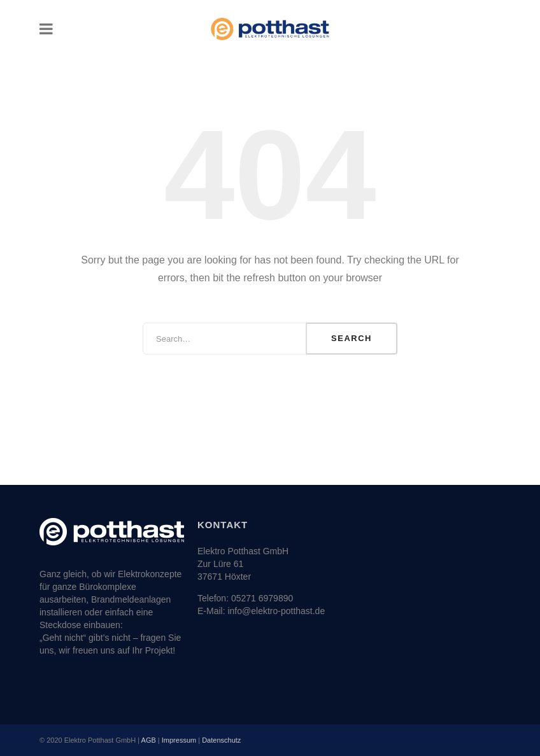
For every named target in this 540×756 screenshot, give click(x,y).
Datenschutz (221, 740)
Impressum (179, 740)
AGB (149, 740)
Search (352, 338)
